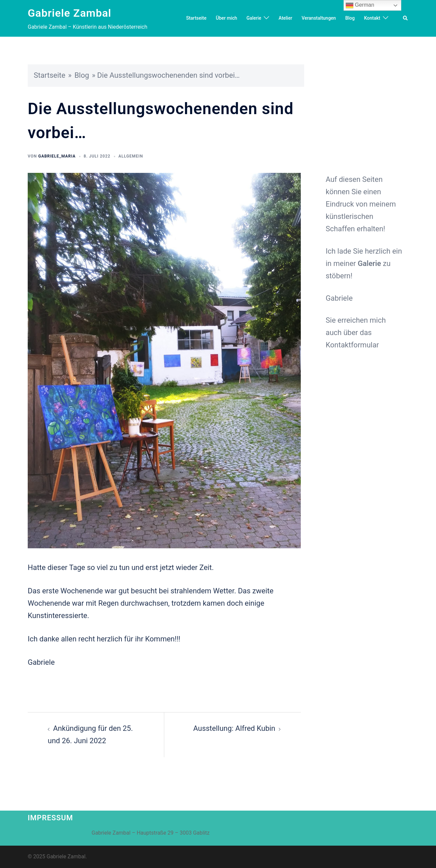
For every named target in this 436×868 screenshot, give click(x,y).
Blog (350, 18)
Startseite (196, 18)
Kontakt (372, 18)
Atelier (285, 18)
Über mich (226, 18)
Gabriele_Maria (57, 156)
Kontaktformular (353, 345)
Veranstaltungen (319, 18)
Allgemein (131, 156)
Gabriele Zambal (69, 13)
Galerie (254, 18)
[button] (406, 18)
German (360, 5)
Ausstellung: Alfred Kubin (234, 728)
